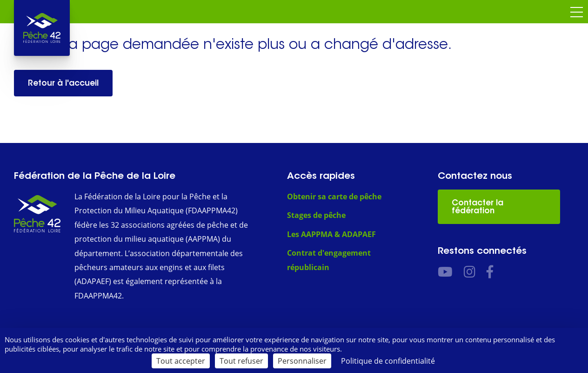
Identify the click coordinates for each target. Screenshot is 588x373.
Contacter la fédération (478, 207)
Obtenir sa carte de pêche (334, 197)
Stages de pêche (316, 215)
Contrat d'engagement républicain (329, 260)
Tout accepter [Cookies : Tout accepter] (181, 361)
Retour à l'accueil (63, 83)
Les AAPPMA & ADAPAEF (331, 234)
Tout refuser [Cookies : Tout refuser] (241, 361)
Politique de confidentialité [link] (388, 361)
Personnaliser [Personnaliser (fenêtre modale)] (302, 361)
